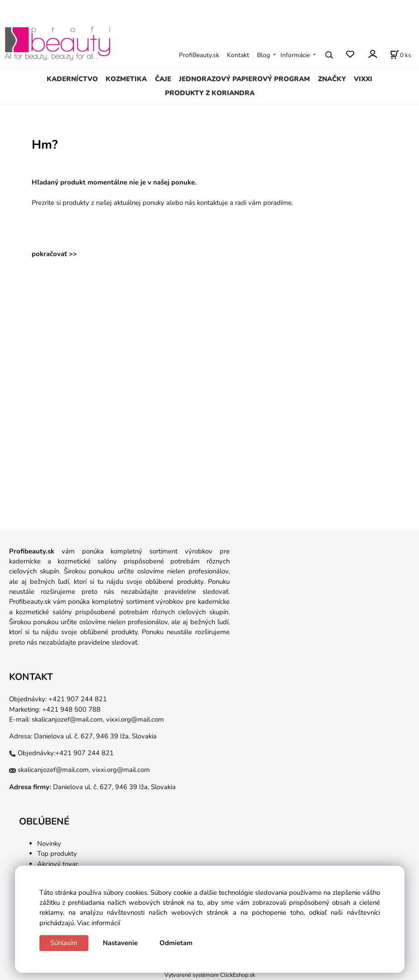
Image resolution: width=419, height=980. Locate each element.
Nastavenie (120, 943)
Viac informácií (99, 923)
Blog (263, 55)
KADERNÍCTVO (72, 79)
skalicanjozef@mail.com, (68, 719)
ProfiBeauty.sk (199, 55)
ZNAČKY (332, 79)
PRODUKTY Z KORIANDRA (210, 93)
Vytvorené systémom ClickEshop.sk (210, 975)
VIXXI (363, 79)
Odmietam (176, 943)
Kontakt (238, 55)
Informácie (295, 55)
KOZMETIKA (126, 79)
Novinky (49, 844)
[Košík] (400, 55)
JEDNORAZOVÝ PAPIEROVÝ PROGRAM (244, 79)
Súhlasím (64, 943)
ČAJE (163, 79)
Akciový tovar (58, 864)
